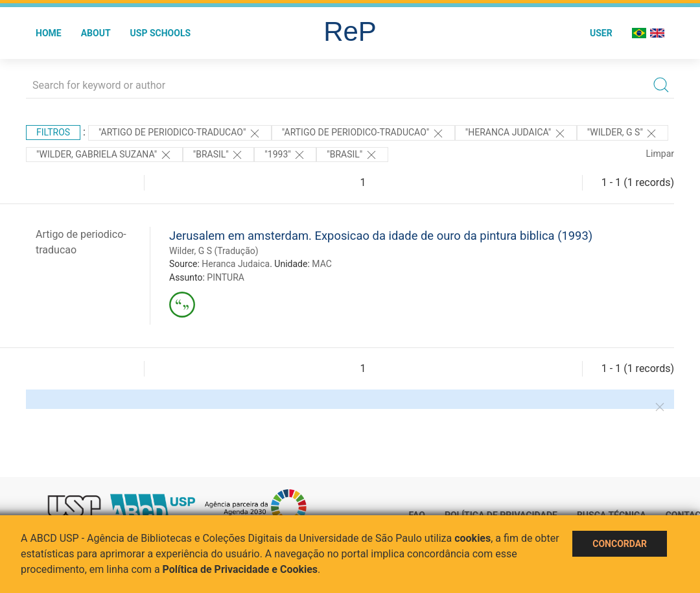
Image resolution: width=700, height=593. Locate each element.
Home (49, 33)
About (96, 33)
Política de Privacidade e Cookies (240, 569)
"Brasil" (219, 155)
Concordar (620, 544)
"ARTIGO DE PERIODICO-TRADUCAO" (180, 134)
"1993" (285, 155)
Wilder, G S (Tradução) (214, 251)
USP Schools (161, 33)
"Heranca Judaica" (516, 134)
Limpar (660, 154)
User (601, 33)
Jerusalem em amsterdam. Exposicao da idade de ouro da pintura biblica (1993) (381, 236)
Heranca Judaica (236, 264)
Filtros (53, 132)
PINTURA (226, 277)
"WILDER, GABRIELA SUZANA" (104, 155)
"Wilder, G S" (623, 134)
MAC (322, 264)
